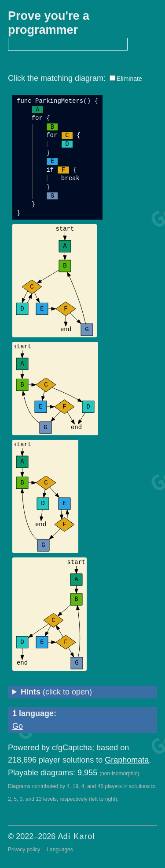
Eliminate (129, 79)
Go (18, 726)
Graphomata (127, 760)
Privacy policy (24, 850)
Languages (60, 850)
